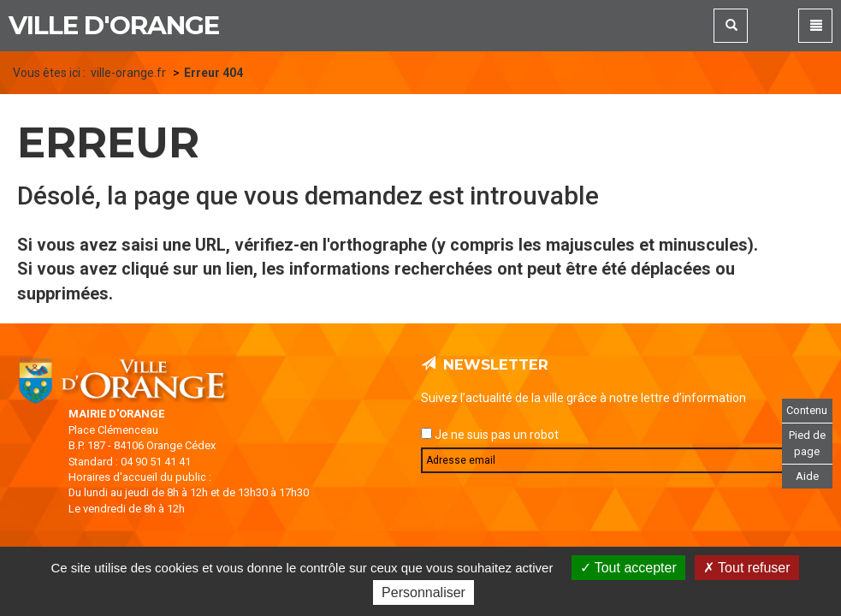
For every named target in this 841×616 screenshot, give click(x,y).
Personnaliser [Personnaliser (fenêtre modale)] (423, 592)
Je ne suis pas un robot (490, 435)
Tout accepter (628, 568)
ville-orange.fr (128, 73)
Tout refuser (747, 568)
